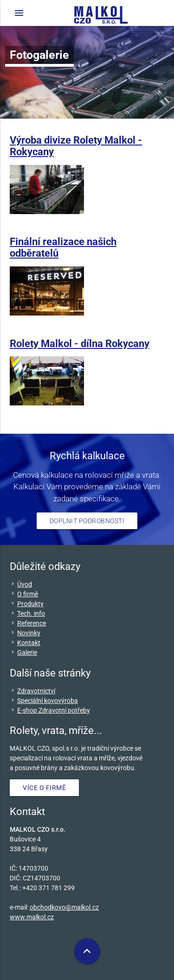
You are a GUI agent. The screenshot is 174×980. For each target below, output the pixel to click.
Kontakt (29, 643)
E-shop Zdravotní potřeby (54, 710)
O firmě (28, 594)
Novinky (29, 633)
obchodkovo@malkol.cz (64, 907)
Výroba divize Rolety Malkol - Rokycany (76, 146)
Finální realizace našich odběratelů (63, 247)
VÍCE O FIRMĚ (44, 788)
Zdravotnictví (36, 691)
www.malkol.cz (32, 917)
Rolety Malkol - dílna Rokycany (80, 343)
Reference (32, 623)
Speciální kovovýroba (48, 701)
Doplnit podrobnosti (87, 521)
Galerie (27, 652)
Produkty (30, 604)
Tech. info (31, 613)
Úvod (25, 584)
